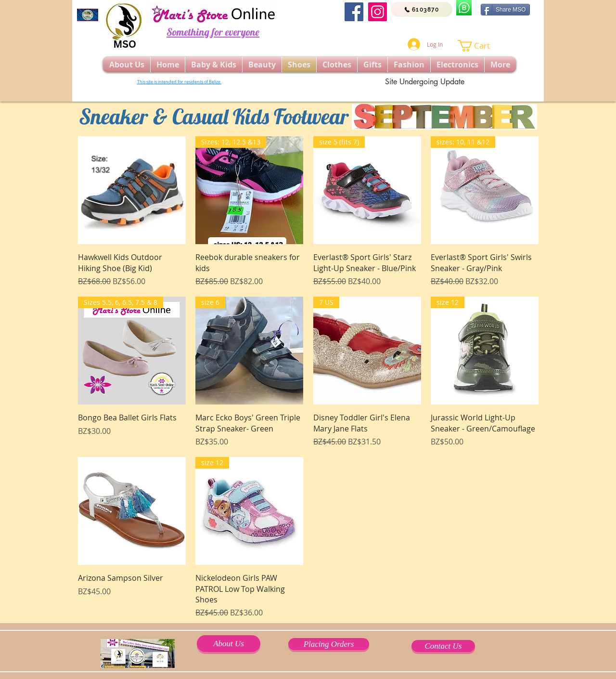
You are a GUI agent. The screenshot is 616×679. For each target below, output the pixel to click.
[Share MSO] (505, 10)
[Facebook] (354, 12)
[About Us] (229, 644)
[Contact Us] (443, 646)
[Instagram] (378, 12)
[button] (480, 46)
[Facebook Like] (447, 29)
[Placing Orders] (329, 644)
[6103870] (422, 9)
